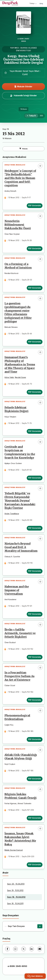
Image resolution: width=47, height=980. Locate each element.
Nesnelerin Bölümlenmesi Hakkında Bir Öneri (18, 225)
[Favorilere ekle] (40, 166)
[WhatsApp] (15, 949)
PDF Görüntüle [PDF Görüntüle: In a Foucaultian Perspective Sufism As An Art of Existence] (35, 700)
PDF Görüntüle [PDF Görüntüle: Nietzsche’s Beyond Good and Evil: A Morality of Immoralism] (35, 571)
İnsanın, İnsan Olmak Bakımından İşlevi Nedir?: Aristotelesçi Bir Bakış (20, 839)
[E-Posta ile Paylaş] (40, 949)
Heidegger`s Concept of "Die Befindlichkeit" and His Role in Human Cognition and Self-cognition (20, 178)
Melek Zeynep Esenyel (14, 850)
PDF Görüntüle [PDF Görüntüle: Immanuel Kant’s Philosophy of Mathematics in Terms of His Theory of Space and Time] (35, 392)
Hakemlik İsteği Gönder (24, 95)
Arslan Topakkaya (12, 514)
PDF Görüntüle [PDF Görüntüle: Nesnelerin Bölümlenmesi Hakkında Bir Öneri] (35, 249)
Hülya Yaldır (9, 377)
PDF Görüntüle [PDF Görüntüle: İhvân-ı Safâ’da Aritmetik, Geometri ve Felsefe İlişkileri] (35, 657)
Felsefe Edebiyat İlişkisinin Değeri (16, 409)
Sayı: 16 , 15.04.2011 (15, 904)
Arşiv (5, 873)
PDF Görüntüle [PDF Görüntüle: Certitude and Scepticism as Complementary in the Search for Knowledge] (35, 478)
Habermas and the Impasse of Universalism (17, 590)
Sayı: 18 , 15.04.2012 (16, 897)
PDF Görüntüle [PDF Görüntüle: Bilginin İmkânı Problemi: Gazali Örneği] (35, 818)
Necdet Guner (20, 377)
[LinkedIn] (32, 949)
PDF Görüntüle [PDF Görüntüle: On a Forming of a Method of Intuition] (35, 288)
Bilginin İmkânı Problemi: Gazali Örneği (21, 796)
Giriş (41, 3)
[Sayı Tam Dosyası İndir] (40, 926)
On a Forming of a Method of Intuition (18, 266)
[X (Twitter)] (24, 949)
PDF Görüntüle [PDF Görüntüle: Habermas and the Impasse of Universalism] (35, 614)
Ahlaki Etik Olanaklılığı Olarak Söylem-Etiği (21, 757)
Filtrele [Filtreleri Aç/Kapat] (23, 149)
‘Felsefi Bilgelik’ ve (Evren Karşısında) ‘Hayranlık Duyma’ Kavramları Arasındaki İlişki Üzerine (20, 501)
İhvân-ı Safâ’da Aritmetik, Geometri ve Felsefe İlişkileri (20, 633)
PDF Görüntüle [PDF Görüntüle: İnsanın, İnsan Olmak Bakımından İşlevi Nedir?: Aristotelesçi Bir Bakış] (35, 865)
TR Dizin (23, 109)
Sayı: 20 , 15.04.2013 (16, 884)
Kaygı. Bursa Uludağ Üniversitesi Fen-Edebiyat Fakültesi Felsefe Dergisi (24, 59)
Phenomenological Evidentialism (17, 717)
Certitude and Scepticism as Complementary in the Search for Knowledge (20, 452)
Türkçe (33, 3)
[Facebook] (7, 949)
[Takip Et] (31, 116)
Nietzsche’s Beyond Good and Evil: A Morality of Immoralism (21, 547)
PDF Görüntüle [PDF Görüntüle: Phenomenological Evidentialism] (35, 739)
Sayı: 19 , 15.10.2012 (15, 890)
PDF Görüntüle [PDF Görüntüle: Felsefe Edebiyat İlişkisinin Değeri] (35, 431)
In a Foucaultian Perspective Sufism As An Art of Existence (19, 676)
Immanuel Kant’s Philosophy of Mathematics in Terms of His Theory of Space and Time (20, 365)
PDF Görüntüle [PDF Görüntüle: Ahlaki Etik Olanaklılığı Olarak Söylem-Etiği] (35, 779)
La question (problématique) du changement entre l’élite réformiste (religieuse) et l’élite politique (18, 313)
